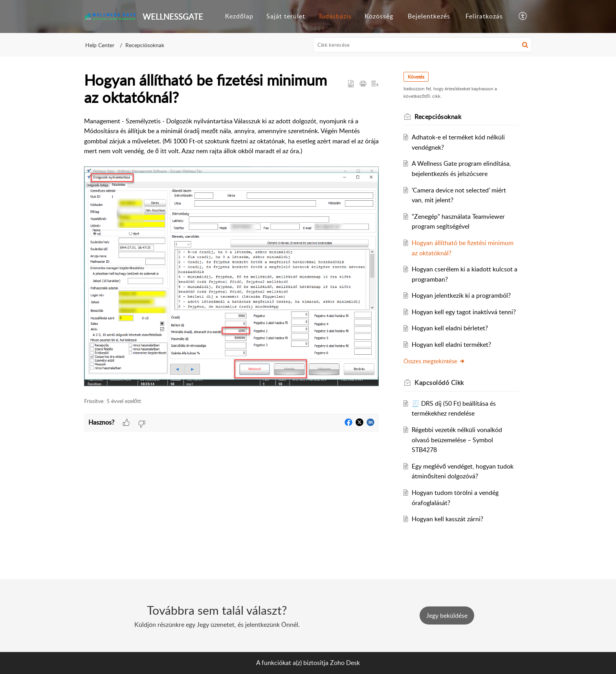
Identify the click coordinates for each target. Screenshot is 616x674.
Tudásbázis (335, 16)
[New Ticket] (447, 615)
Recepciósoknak (145, 45)
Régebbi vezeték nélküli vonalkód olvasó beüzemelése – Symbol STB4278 (457, 440)
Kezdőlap (239, 16)
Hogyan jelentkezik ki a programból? (462, 295)
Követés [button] (416, 77)
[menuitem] (239, 16)
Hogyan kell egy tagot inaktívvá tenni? (464, 312)
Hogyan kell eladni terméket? (452, 344)
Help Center (100, 45)
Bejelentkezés (429, 16)
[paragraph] (231, 253)
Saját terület (286, 16)
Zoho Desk (345, 663)
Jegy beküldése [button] (447, 615)
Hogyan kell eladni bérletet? (450, 328)
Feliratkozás (484, 16)
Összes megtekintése (435, 361)
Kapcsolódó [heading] (440, 383)
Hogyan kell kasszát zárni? (448, 519)
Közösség (379, 16)
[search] (423, 45)
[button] (523, 16)
